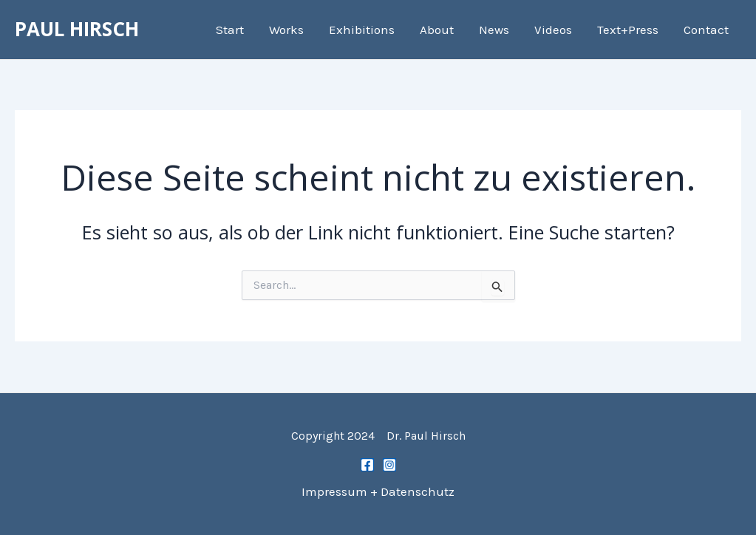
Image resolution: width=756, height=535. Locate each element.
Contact (706, 30)
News (494, 30)
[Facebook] (367, 465)
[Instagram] (389, 465)
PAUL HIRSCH (77, 29)
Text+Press (628, 30)
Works (286, 30)
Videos (553, 30)
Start (230, 30)
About (437, 30)
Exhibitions (362, 30)
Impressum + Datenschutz (378, 491)
